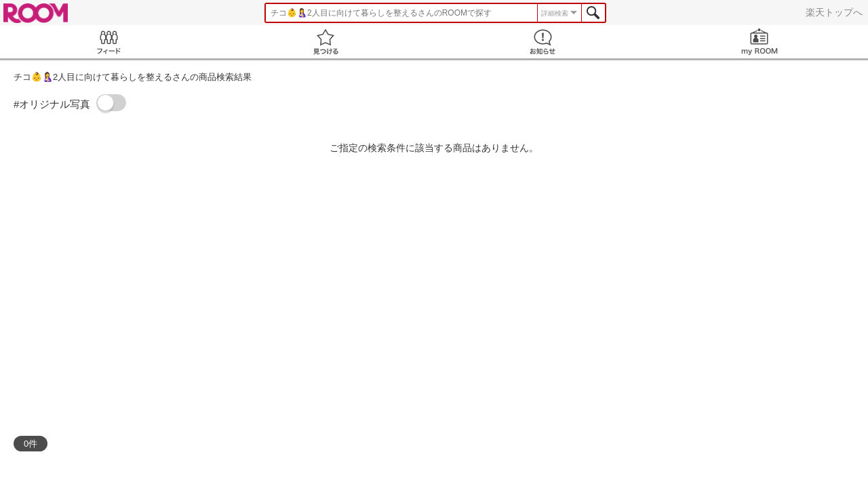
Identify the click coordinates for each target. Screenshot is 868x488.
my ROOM (759, 42)
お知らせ (542, 42)
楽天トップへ (834, 12)
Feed (108, 42)
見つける (325, 42)
